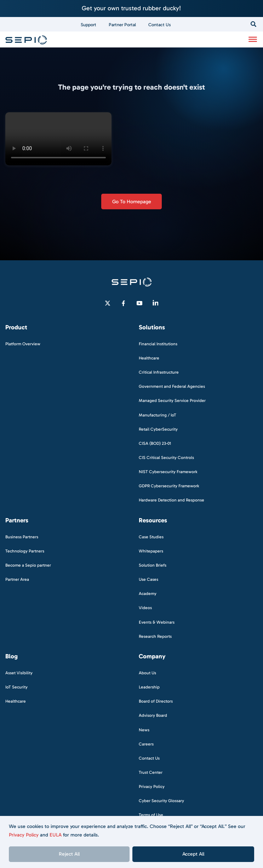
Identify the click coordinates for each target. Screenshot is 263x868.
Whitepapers (151, 551)
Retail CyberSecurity (158, 429)
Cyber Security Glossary (161, 801)
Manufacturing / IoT (158, 415)
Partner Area (17, 579)
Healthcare (149, 358)
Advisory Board (153, 715)
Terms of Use (151, 815)
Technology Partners (25, 551)
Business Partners (22, 537)
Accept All (193, 854)
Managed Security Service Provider (172, 401)
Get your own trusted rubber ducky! (131, 8)
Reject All (69, 854)
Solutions (152, 327)
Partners (17, 520)
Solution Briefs (153, 565)
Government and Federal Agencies (172, 386)
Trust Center (151, 772)
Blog (12, 656)
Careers (146, 744)
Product (16, 327)
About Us (147, 673)
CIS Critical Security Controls (166, 458)
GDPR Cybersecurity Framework (169, 486)
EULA (56, 835)
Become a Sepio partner (28, 565)
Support (88, 25)
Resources (153, 520)
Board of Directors (156, 701)
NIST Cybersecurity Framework (168, 472)
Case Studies (151, 537)
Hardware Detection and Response (171, 500)
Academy (148, 594)
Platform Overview (23, 344)
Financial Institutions (158, 344)
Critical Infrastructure (159, 372)
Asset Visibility (19, 673)
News (144, 730)
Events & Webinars (157, 622)
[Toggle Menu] (253, 39)
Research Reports (155, 636)
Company (152, 656)
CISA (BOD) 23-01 (155, 443)
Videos (145, 608)
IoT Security (16, 687)
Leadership (149, 687)
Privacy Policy (24, 835)
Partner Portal (122, 25)
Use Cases (148, 579)
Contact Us (160, 25)
